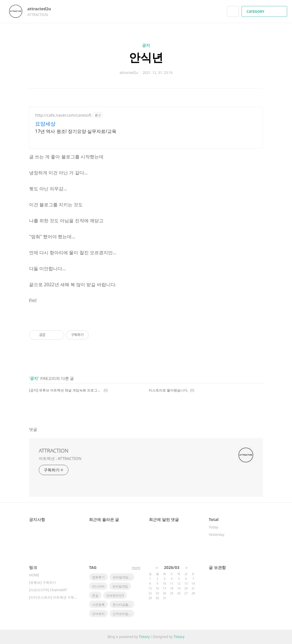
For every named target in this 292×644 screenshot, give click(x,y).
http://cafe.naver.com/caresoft (63, 115)
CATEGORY (265, 12)
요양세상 (45, 124)
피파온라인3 (115, 595)
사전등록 (98, 604)
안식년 (146, 57)
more (136, 568)
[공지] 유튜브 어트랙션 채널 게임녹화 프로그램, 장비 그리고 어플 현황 (65, 390)
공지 (146, 45)
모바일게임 (120, 586)
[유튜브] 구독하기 (43, 583)
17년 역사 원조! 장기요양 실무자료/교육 (76, 131)
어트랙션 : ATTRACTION (60, 458)
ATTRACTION (54, 451)
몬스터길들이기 (123, 604)
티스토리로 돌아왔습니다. (169, 390)
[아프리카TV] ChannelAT (48, 590)
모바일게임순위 (123, 577)
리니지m (98, 586)
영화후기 (98, 577)
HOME (34, 575)
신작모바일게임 (123, 614)
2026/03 (172, 567)
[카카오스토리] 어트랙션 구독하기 (53, 597)
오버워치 (98, 614)
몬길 (95, 595)
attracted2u (42, 9)
